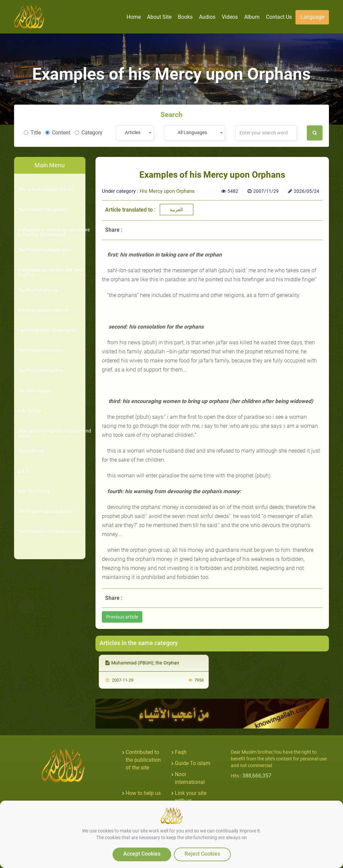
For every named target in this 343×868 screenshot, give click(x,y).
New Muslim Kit (33, 491)
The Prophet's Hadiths (40, 371)
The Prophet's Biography (43, 210)
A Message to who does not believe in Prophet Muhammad (54, 232)
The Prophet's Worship (41, 351)
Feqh (181, 752)
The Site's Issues (34, 391)
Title (32, 133)
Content (58, 133)
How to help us (143, 793)
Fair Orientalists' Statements (47, 330)
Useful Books (31, 451)
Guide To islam (193, 763)
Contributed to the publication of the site (143, 760)
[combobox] (134, 133)
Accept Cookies (142, 854)
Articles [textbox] (133, 132)
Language (312, 17)
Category (89, 133)
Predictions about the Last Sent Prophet (50, 273)
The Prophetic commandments (49, 532)
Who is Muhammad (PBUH (45, 190)
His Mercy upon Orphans (167, 191)
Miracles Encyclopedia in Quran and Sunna (54, 433)
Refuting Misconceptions (43, 310)
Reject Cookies (202, 854)
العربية (176, 210)
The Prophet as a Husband (45, 511)
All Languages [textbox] (192, 132)
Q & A (23, 471)
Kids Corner (29, 411)
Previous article (122, 617)
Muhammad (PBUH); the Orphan (142, 663)
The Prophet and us (38, 290)
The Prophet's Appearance (45, 250)
